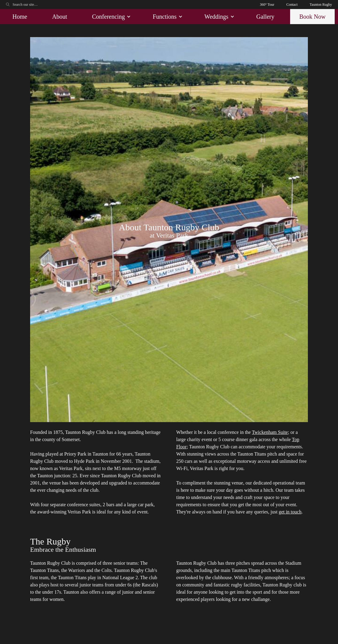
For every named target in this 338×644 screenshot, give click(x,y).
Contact (292, 5)
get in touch (290, 512)
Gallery (265, 17)
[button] (110, 17)
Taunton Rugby (321, 5)
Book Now (312, 17)
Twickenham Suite (270, 432)
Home (20, 17)
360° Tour (267, 5)
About (60, 17)
